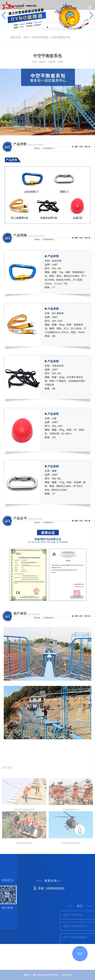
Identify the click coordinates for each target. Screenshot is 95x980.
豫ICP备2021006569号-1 (46, 975)
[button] (47, 27)
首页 (26, 37)
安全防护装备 (40, 37)
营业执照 (67, 975)
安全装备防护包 (61, 37)
